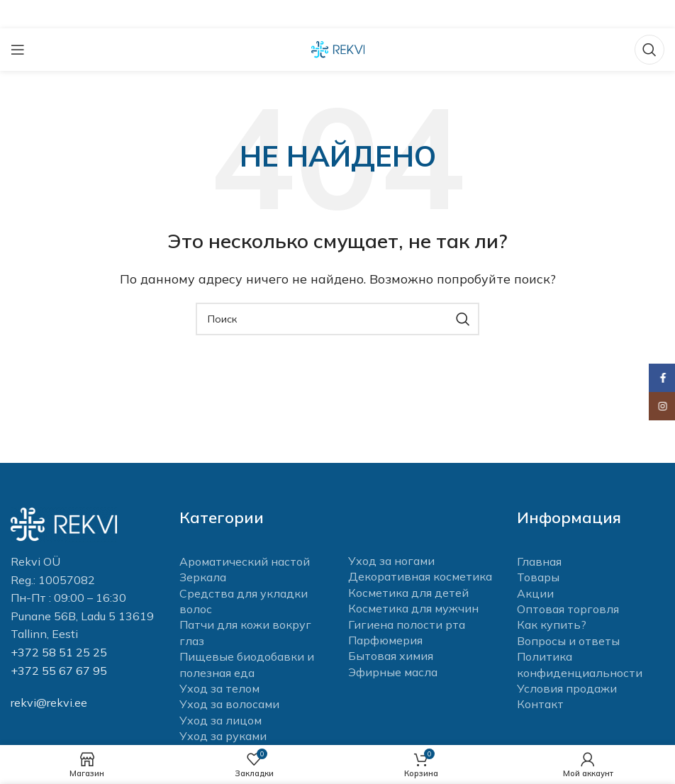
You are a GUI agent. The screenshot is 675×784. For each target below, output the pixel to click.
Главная (539, 561)
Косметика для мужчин (413, 608)
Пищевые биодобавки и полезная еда (247, 664)
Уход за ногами (391, 561)
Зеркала (203, 577)
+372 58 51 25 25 (59, 652)
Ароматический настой (245, 561)
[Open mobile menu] (18, 50)
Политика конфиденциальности (580, 664)
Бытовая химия (391, 656)
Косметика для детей (408, 593)
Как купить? (552, 625)
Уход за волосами (229, 704)
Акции (535, 593)
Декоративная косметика (420, 576)
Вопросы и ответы (568, 641)
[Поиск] (649, 50)
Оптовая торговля (568, 609)
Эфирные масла (393, 672)
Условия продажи (567, 688)
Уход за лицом (221, 720)
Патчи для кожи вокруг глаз (245, 632)
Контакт (540, 704)
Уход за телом (219, 688)
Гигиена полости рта (407, 625)
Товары (538, 577)
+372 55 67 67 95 (59, 671)
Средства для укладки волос (244, 601)
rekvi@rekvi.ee (49, 702)
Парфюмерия (385, 640)
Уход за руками (223, 736)
